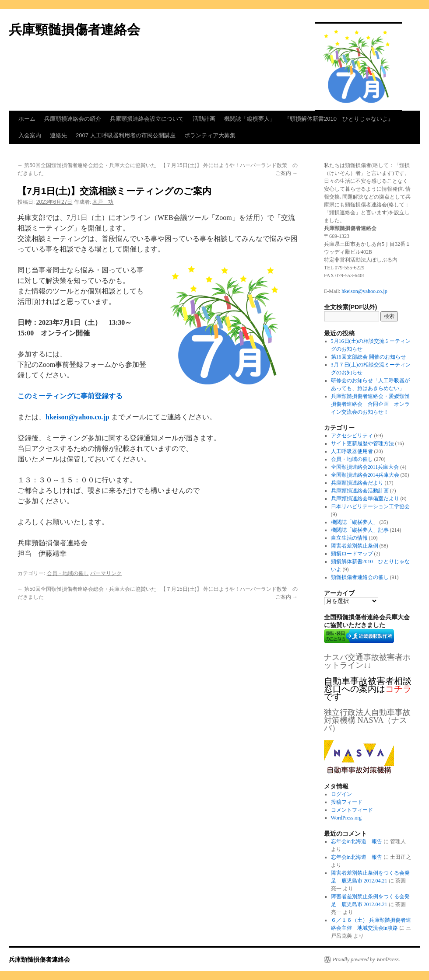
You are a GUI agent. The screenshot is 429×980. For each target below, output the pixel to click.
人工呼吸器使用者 (352, 451)
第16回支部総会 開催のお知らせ (368, 357)
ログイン (341, 794)
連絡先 (58, 135)
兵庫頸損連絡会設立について (147, 119)
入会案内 (30, 135)
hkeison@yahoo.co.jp (364, 291)
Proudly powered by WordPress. (366, 959)
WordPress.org (346, 818)
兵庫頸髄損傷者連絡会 (74, 30)
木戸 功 (103, 202)
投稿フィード (347, 802)
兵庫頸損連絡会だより (357, 483)
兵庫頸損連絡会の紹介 (73, 119)
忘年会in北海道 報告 (357, 841)
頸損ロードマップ (352, 554)
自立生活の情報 (349, 538)
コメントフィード (352, 810)
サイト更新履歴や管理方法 (362, 443)
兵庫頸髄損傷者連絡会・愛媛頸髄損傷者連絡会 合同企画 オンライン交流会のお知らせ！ (370, 404)
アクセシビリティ (352, 436)
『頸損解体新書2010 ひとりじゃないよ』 (339, 119)
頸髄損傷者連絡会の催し (360, 577)
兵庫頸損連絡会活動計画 (360, 491)
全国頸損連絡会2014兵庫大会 (365, 475)
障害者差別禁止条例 (355, 546)
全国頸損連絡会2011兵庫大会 (365, 467)
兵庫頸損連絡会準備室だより (365, 499)
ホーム (27, 119)
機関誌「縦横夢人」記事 (360, 530)
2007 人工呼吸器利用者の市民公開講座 (126, 135)
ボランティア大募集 (210, 135)
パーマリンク (106, 573)
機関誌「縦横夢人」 (250, 119)
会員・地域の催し (68, 573)
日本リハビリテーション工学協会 (370, 506)
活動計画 (204, 119)
